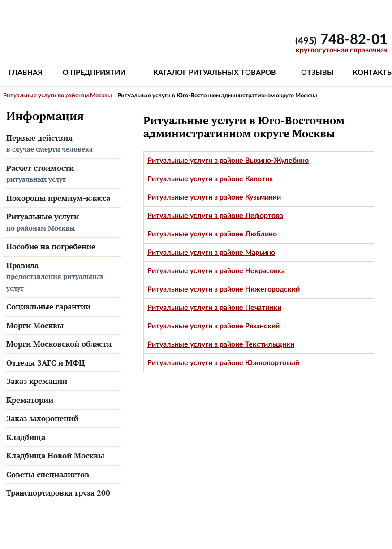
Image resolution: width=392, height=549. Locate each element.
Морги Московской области (59, 344)
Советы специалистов (48, 474)
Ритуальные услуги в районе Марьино (211, 253)
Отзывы (317, 73)
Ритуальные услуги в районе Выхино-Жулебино (228, 161)
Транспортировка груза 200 (58, 493)
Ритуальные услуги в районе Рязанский (213, 326)
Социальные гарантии (48, 307)
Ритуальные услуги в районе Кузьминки (214, 197)
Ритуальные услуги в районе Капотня (210, 179)
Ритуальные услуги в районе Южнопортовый (223, 363)
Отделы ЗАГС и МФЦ (45, 363)
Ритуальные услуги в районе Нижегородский (224, 289)
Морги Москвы (35, 325)
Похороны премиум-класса (58, 198)
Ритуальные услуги (63, 222)
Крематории (30, 400)
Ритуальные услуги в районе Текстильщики (221, 344)
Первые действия (63, 144)
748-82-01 (341, 40)
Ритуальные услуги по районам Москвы (58, 96)
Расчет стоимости (63, 174)
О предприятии (94, 73)
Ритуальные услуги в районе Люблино (212, 234)
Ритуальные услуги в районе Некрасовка (216, 271)
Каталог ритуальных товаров (215, 73)
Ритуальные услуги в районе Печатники (214, 308)
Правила (63, 277)
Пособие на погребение (51, 246)
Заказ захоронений (42, 418)
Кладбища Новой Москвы (55, 455)
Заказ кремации (37, 381)
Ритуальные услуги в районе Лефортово (215, 216)
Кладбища (26, 437)
